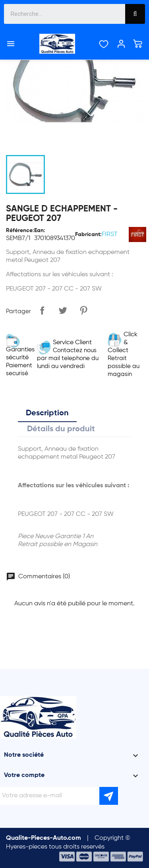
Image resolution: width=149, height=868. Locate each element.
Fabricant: (88, 234)
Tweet (63, 310)
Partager (42, 310)
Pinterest (83, 310)
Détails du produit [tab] (61, 429)
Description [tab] (47, 413)
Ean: (40, 231)
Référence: (20, 231)
